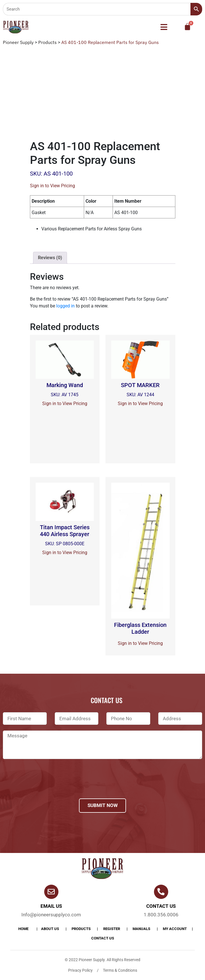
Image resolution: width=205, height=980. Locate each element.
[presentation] (46, 786)
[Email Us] (51, 892)
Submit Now (103, 805)
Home (23, 929)
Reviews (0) (50, 258)
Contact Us (103, 938)
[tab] (50, 258)
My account (175, 929)
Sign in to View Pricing (52, 186)
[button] (164, 27)
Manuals (141, 929)
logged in (65, 306)
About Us (50, 929)
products (81, 929)
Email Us (51, 906)
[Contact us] (161, 892)
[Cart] (187, 27)
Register (112, 929)
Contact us (161, 906)
